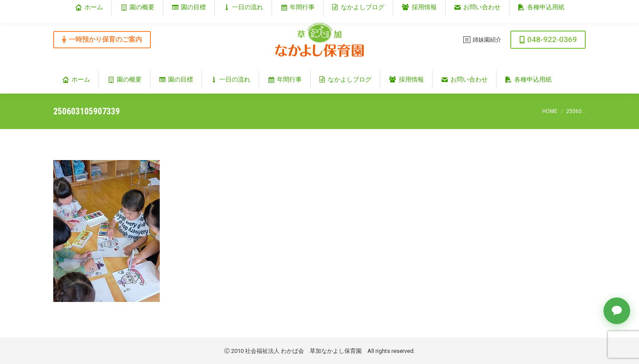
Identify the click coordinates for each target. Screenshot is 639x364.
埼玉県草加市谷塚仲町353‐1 (548, 7)
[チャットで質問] (617, 311)
